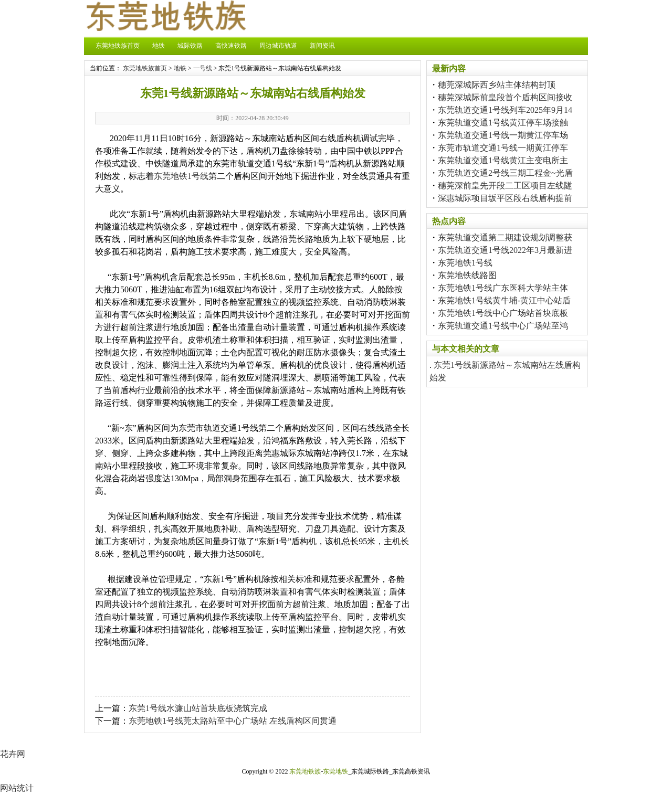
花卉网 (13, 754)
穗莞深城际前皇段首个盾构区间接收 (505, 97)
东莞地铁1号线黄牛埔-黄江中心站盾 (504, 300)
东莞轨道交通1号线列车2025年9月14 (505, 110)
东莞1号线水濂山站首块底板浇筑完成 (198, 708)
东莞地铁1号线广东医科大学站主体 (503, 288)
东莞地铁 (335, 771)
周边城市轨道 (278, 46)
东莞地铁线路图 (467, 275)
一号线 (203, 68)
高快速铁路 (231, 46)
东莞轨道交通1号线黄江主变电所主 (503, 160)
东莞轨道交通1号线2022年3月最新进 (505, 250)
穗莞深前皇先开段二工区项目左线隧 (505, 186)
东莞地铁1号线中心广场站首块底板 (503, 313)
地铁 (159, 46)
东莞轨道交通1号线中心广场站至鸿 (503, 326)
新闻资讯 (322, 46)
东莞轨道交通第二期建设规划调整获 (505, 237)
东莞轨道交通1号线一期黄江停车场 (503, 135)
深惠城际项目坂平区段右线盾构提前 (505, 198)
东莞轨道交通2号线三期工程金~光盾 (505, 173)
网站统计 (17, 788)
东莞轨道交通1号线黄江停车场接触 (503, 123)
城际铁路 (190, 46)
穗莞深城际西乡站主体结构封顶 (497, 85)
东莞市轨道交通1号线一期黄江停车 (503, 148)
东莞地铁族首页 (118, 46)
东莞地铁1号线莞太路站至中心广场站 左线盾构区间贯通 (233, 721)
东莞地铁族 (305, 771)
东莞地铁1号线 (181, 176)
